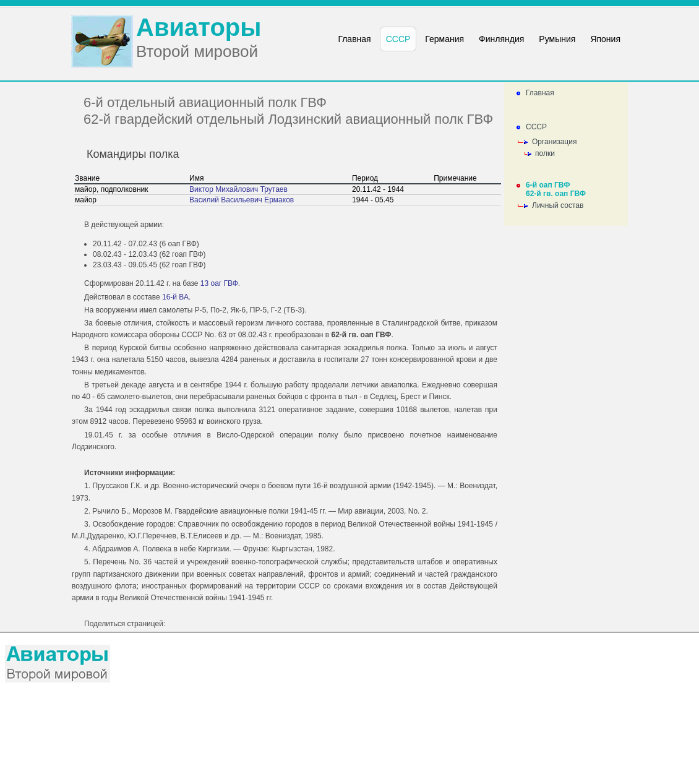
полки (545, 153)
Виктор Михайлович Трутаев (238, 189)
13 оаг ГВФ (219, 283)
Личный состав (558, 205)
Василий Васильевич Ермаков (242, 200)
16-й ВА (175, 297)
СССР (536, 127)
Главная (540, 93)
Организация (554, 142)
